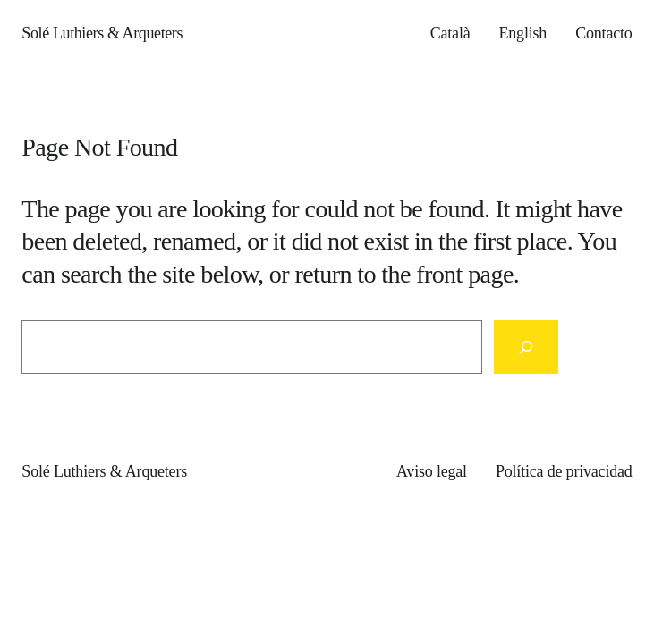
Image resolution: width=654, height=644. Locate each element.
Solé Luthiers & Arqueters (102, 33)
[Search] (526, 347)
